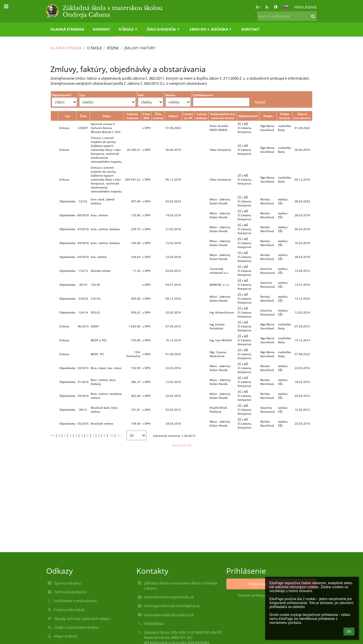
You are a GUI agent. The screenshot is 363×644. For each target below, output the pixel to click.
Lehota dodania (201, 116)
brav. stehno (99, 215)
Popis (107, 116)
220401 (83, 128)
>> (119, 435)
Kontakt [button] (250, 29)
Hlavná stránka (66, 48)
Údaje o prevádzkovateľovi (76, 627)
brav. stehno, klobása (105, 229)
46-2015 (83, 326)
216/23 (83, 298)
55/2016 (83, 423)
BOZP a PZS (99, 340)
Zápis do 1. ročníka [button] (211, 29)
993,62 (95, 312)
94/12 (83, 410)
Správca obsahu (67, 583)
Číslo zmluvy (158, 116)
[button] (286, 7)
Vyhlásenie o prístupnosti (75, 601)
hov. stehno (99, 257)
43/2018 (83, 243)
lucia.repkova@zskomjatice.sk (169, 615)
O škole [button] (128, 29)
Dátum (173, 116)
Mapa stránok (66, 636)
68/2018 (83, 215)
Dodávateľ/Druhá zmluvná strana (223, 116)
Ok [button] (349, 632)
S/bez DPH (146, 116)
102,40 (95, 285)
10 (111, 435)
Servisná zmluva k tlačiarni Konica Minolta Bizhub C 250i (106, 128)
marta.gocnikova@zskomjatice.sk (172, 606)
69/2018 (83, 257)
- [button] (267, 7)
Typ (67, 116)
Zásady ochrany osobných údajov (82, 618)
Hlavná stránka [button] (67, 29)
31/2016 (83, 382)
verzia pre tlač (182, 445)
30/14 (83, 285)
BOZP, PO (97, 354)
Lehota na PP (188, 116)
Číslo (83, 116)
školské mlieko (101, 271)
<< (52, 435)
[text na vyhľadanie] (287, 16)
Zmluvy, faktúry (140, 48)
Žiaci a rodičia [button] (164, 29)
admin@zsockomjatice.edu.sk (169, 597)
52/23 (83, 201)
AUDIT (95, 326)
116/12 (83, 271)
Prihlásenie (305, 7)
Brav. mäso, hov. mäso (106, 368)
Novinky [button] (101, 29)
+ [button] (258, 7)
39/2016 (83, 396)
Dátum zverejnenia (302, 116)
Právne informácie (69, 610)
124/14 (83, 312)
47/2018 (83, 229)
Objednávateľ (248, 116)
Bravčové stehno (102, 423)
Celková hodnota (132, 116)
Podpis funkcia (285, 116)
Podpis (268, 116)
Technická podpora (70, 592)
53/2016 (83, 368)
